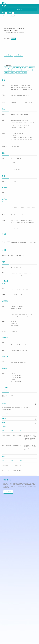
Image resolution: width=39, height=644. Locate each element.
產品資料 (19, 432)
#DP (23, 72)
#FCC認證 (18, 75)
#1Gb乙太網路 (8, 72)
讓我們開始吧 (8, 520)
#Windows (14, 72)
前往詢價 (13, 41)
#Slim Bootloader (16, 70)
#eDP (10, 70)
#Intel (26, 70)
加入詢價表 (19, 57)
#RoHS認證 (7, 75)
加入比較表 (9, 57)
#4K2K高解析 (32, 70)
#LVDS (6, 70)
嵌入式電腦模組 (10, 19)
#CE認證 (13, 75)
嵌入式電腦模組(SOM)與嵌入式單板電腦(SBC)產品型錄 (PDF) (12, 437)
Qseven (18, 19)
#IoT (23, 70)
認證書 (19, 453)
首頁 (3, 19)
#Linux (19, 72)
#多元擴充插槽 (29, 72)
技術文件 (19, 449)
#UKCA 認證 (24, 75)
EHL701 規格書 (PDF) (7, 444)
